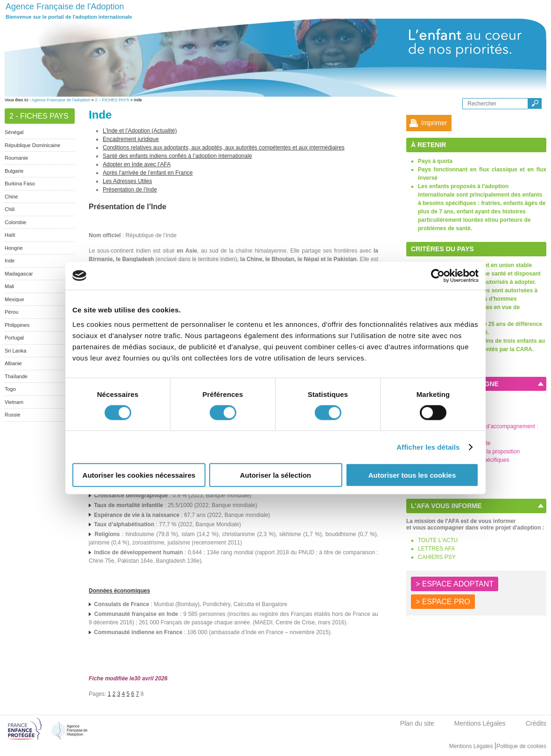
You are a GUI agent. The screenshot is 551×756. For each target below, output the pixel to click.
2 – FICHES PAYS (112, 100)
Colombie (15, 222)
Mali (9, 286)
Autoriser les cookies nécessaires (139, 475)
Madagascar (19, 274)
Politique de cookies (521, 746)
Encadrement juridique (131, 139)
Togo (10, 389)
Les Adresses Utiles (127, 181)
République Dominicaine (32, 145)
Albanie (13, 363)
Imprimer (434, 123)
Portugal (14, 338)
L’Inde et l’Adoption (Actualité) (140, 131)
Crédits (536, 723)
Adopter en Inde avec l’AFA (137, 164)
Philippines (17, 325)
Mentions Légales (480, 723)
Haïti (10, 235)
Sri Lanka (15, 351)
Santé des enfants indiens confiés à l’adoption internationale (177, 156)
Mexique (14, 299)
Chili (10, 209)
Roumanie (16, 158)
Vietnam (14, 402)
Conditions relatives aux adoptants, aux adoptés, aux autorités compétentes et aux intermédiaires (224, 148)
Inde (10, 261)
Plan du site (417, 723)
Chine (11, 197)
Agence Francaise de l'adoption (61, 100)
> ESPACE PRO (443, 602)
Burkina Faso (20, 184)
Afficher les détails (428, 447)
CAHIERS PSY (437, 557)
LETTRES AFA (436, 549)
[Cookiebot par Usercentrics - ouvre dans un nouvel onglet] (438, 276)
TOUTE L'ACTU (438, 540)
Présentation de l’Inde (130, 190)
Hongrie (14, 248)
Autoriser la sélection (276, 475)
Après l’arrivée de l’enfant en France (148, 173)
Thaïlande (16, 376)
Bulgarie (14, 171)
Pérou (11, 312)
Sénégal (14, 132)
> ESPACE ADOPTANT (455, 584)
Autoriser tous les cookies (412, 475)
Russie (13, 415)
